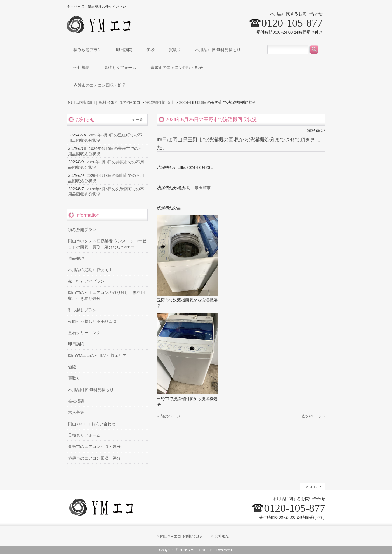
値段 (72, 367)
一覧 (139, 120)
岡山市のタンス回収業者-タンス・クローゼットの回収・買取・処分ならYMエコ (107, 244)
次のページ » (314, 416)
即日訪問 (76, 344)
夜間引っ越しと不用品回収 (92, 321)
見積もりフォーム (84, 435)
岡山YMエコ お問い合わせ (92, 424)
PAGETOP (312, 487)
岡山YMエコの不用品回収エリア (97, 356)
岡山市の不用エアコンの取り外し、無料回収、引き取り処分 (106, 296)
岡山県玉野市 (198, 188)
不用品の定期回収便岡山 (90, 270)
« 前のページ (169, 416)
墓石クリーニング (84, 333)
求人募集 (76, 412)
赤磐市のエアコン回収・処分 (94, 458)
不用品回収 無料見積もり (91, 390)
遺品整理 (76, 258)
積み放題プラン (82, 230)
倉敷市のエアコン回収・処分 (94, 447)
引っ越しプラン (82, 310)
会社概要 (76, 401)
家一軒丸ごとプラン (86, 281)
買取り (74, 378)
